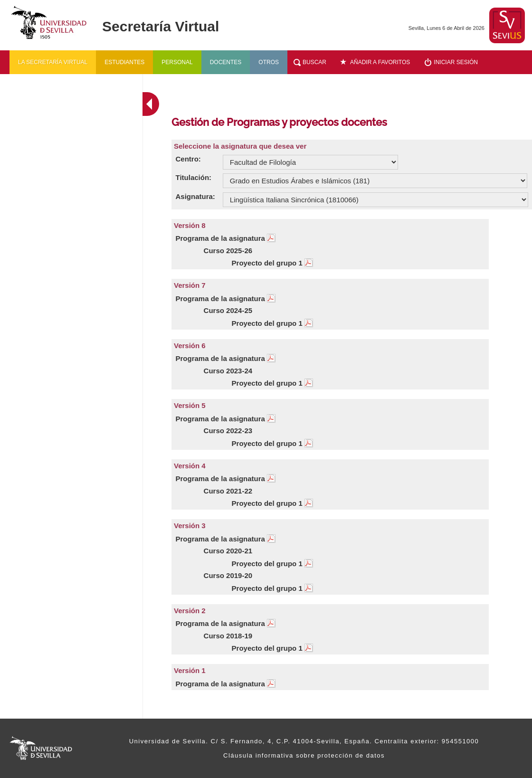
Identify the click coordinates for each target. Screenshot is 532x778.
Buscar (314, 62)
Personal (177, 62)
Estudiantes (124, 62)
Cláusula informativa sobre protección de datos (304, 755)
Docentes (226, 62)
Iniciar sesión (456, 62)
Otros (269, 62)
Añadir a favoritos (380, 62)
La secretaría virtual (53, 62)
